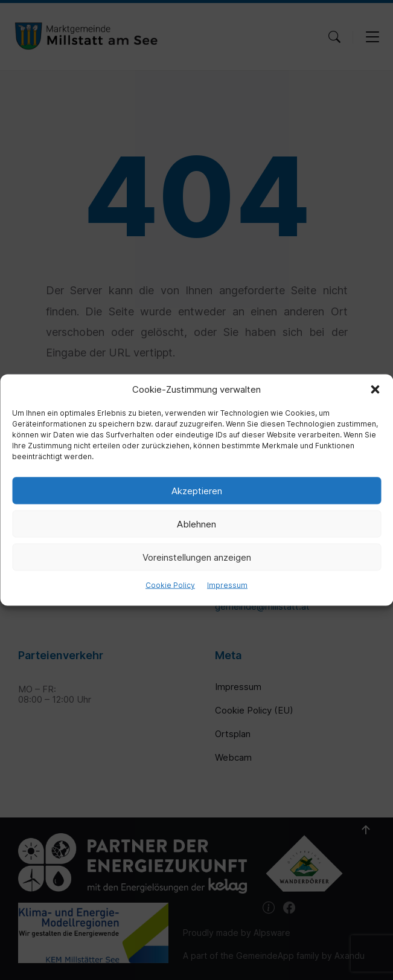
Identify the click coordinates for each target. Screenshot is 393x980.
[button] (375, 390)
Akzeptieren (197, 490)
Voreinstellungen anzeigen (197, 557)
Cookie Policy (170, 585)
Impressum (227, 585)
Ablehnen (197, 524)
